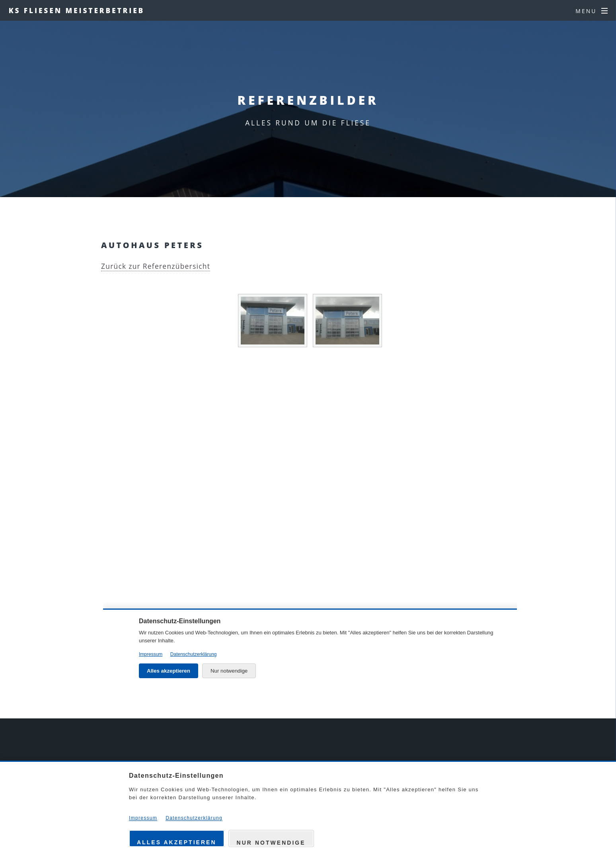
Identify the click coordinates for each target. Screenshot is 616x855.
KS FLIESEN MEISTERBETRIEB (77, 10)
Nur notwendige (271, 843)
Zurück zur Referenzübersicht (156, 266)
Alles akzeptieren (177, 842)
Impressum (143, 818)
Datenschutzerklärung (194, 818)
